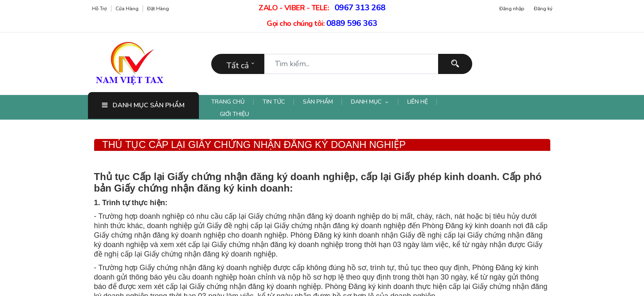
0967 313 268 (360, 8)
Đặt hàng (158, 9)
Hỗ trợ (99, 9)
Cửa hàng (127, 9)
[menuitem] (233, 102)
